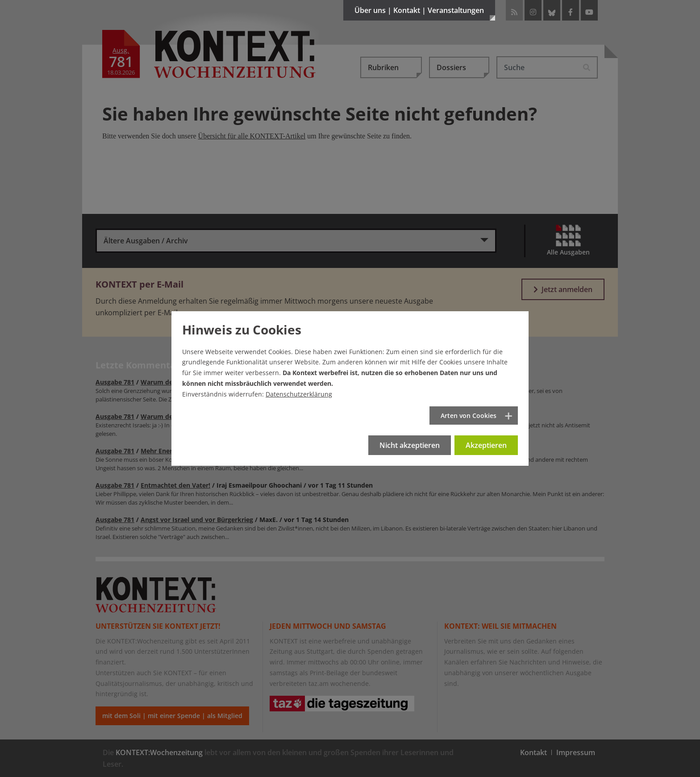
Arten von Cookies (469, 416)
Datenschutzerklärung (299, 394)
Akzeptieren (486, 445)
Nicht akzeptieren (410, 445)
